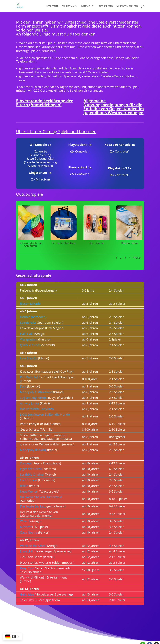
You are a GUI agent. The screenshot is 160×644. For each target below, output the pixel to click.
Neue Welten (29, 491)
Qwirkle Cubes (30, 345)
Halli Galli (27, 334)
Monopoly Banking (33, 450)
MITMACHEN (88, 6)
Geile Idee (27, 594)
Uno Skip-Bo (29, 358)
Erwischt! (26, 551)
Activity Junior (30, 403)
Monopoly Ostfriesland (36, 392)
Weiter (137, 258)
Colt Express (29, 480)
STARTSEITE (52, 6)
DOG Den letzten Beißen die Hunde (45, 414)
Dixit (23, 386)
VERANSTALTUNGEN (127, 6)
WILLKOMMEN (70, 6)
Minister (26, 527)
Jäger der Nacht (31, 469)
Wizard (25, 521)
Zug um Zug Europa (34, 398)
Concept (26, 463)
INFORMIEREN (106, 6)
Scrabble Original (32, 474)
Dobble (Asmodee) (33, 317)
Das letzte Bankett (33, 506)
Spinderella (28, 323)
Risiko (24, 486)
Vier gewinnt (29, 339)
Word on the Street (33, 546)
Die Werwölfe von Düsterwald (41, 497)
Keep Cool (27, 568)
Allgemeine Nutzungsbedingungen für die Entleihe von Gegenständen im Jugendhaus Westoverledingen (114, 107)
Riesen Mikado (30, 304)
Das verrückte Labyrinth (37, 409)
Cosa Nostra (29, 532)
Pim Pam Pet (29, 377)
